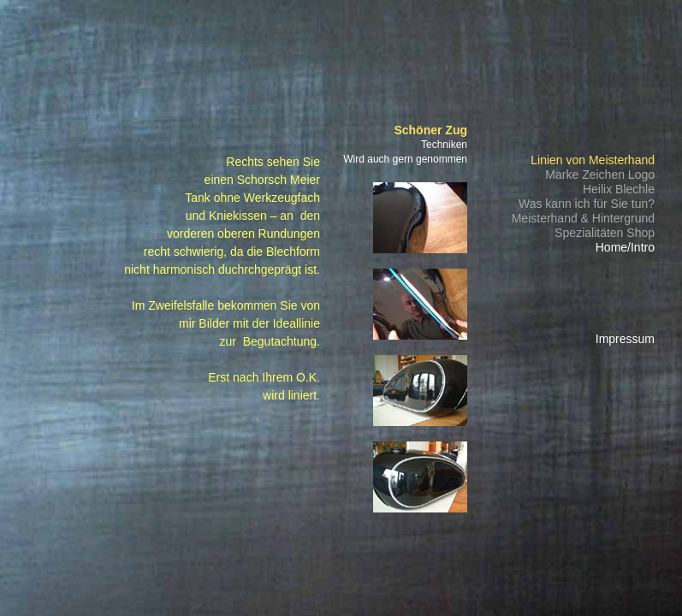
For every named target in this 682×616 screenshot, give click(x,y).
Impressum (625, 339)
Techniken (444, 145)
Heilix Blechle (619, 189)
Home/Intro (625, 247)
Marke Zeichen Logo (600, 175)
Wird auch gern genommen (405, 159)
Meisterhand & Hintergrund (583, 218)
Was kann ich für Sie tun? (587, 204)
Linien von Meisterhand (593, 160)
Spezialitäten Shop (605, 233)
